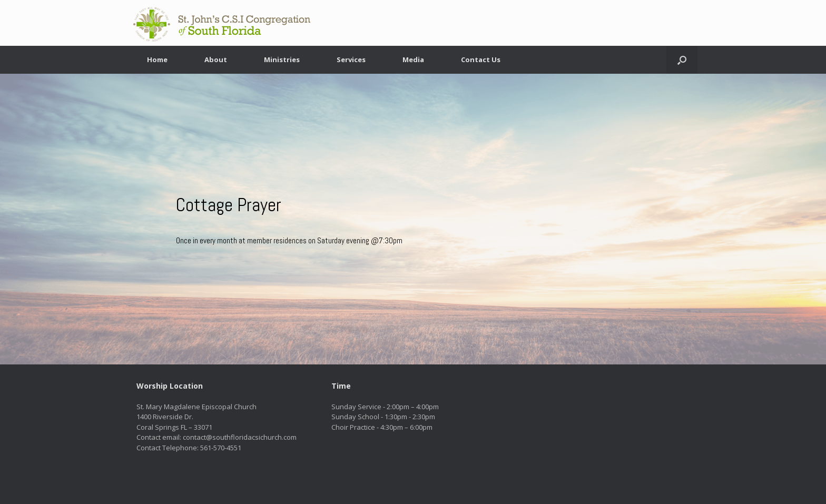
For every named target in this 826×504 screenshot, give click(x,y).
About (216, 60)
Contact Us (481, 60)
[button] (682, 60)
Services (351, 60)
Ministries (282, 60)
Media (413, 60)
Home (157, 60)
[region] (413, 219)
